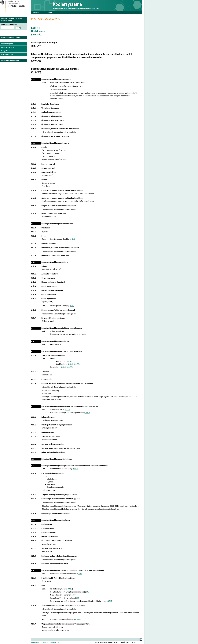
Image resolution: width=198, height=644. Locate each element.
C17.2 (33, 236)
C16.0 (33, 147)
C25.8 (33, 556)
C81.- (88, 592)
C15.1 (33, 108)
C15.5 (33, 125)
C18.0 (72, 239)
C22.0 (33, 417)
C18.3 (33, 282)
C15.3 (33, 116)
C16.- (33, 143)
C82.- (70, 589)
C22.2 (33, 432)
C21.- (33, 351)
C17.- (33, 224)
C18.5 (33, 290)
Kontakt (50, 12)
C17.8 (33, 248)
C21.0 (33, 356)
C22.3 (33, 436)
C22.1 (33, 425)
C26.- (33, 570)
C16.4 (33, 180)
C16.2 (33, 168)
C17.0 (33, 228)
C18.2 (33, 278)
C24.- (33, 466)
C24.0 (33, 473)
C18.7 (33, 299)
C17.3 (33, 244)
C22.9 (33, 452)
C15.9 (33, 136)
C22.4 (33, 444)
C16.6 (33, 198)
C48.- (80, 574)
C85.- (111, 601)
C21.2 (33, 379)
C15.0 (33, 104)
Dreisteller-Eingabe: (9, 25)
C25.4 (33, 541)
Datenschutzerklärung (50, 642)
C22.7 (33, 448)
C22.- (33, 406)
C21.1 (33, 372)
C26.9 (33, 624)
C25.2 (33, 533)
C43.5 (63, 361)
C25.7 (33, 548)
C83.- (74, 595)
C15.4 (33, 120)
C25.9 (33, 564)
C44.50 (69, 361)
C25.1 (33, 528)
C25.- (33, 520)
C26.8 (33, 605)
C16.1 (33, 164)
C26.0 (33, 578)
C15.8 (33, 129)
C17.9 (33, 255)
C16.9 (33, 213)
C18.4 (33, 286)
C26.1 (33, 586)
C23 (33, 459)
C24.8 (33, 499)
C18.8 (33, 310)
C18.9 (33, 318)
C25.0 (33, 524)
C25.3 (33, 537)
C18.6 (33, 294)
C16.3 (33, 172)
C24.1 (33, 495)
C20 (33, 341)
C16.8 (33, 206)
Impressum (36, 642)
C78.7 (87, 413)
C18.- (33, 262)
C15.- (33, 79)
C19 (72, 306)
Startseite (36, 12)
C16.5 (33, 190)
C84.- (78, 598)
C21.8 (33, 383)
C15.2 (33, 112)
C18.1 (33, 274)
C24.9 (68, 410)
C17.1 (33, 232)
